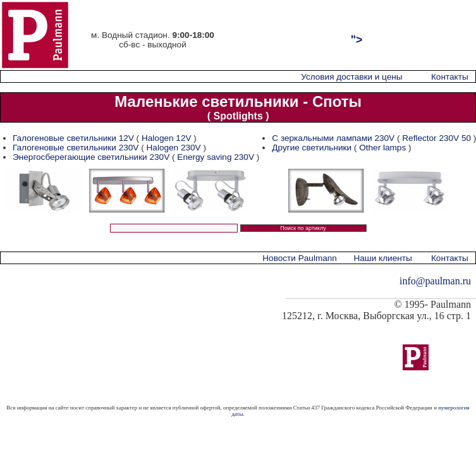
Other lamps (382, 148)
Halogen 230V (174, 148)
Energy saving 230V (216, 157)
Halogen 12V (167, 138)
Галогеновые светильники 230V (76, 148)
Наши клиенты (382, 258)
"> (357, 40)
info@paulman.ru (435, 281)
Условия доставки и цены (351, 77)
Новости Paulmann (300, 258)
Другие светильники (312, 148)
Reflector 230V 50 (436, 138)
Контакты (450, 77)
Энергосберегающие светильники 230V (91, 157)
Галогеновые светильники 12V (73, 138)
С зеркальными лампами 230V (333, 138)
